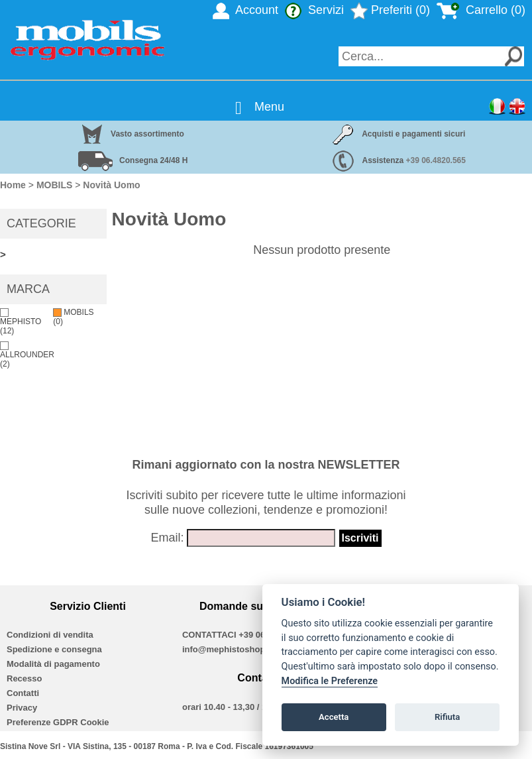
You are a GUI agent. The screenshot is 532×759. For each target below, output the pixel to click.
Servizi (314, 10)
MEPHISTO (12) (21, 322)
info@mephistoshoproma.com (244, 649)
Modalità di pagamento (53, 664)
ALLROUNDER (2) (27, 355)
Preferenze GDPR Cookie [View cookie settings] (58, 722)
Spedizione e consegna (54, 649)
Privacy (22, 708)
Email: (167, 538)
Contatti (23, 693)
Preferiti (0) (390, 10)
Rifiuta (447, 717)
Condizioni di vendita (50, 635)
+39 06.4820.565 (436, 160)
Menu (269, 107)
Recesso (24, 678)
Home (13, 185)
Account (245, 10)
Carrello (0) (481, 10)
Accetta (334, 717)
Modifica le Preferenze (330, 681)
